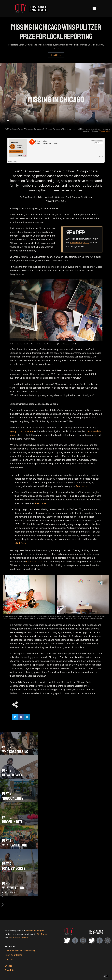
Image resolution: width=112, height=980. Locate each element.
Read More (56, 55)
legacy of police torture (21, 431)
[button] (94, 9)
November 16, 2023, (79, 243)
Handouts (10, 959)
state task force (34, 562)
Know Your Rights (13, 955)
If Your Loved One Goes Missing (20, 951)
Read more (81, 486)
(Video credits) (104, 131)
